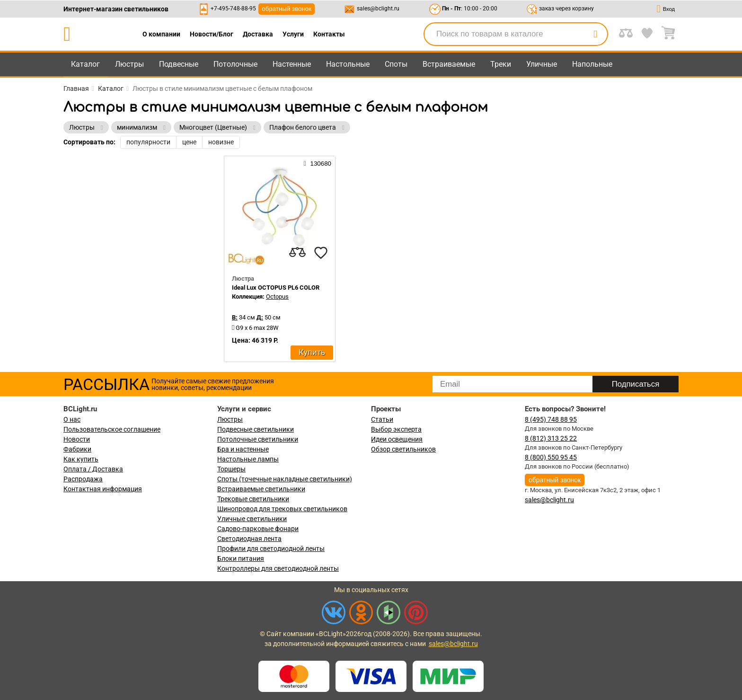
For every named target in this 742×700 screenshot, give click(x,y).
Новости (77, 439)
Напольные (592, 64)
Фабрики (77, 449)
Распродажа (83, 479)
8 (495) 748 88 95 (551, 419)
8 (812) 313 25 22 (551, 438)
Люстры (129, 64)
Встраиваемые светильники (261, 489)
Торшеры (231, 469)
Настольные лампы (248, 459)
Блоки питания (241, 558)
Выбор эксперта (396, 429)
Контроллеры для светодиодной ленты (278, 568)
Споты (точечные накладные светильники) (285, 479)
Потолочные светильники (258, 439)
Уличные (542, 64)
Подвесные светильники (256, 429)
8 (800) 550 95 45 (551, 457)
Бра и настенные (243, 449)
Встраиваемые (449, 64)
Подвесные (179, 64)
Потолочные (235, 64)
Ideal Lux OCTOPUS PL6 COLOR (276, 288)
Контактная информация (103, 489)
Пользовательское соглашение (112, 429)
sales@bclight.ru (378, 9)
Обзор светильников (403, 449)
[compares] (297, 253)
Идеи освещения (397, 439)
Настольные (348, 64)
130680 (318, 163)
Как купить (81, 459)
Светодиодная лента (249, 539)
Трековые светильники (253, 499)
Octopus (277, 297)
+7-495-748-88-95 (233, 9)
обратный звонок (287, 9)
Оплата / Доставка (93, 469)
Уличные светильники (252, 519)
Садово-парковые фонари (258, 529)
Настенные (292, 64)
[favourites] (321, 253)
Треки (501, 64)
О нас (72, 419)
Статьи (382, 419)
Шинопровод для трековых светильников (282, 509)
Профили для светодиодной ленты (271, 549)
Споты (396, 64)
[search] (595, 34)
